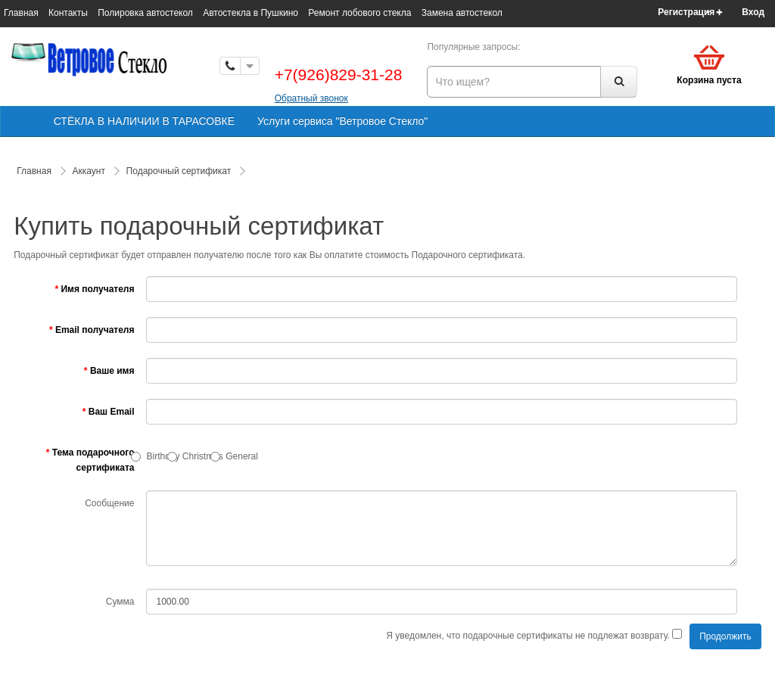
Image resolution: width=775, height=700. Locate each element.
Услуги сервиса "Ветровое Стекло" (342, 121)
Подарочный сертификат (179, 171)
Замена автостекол (462, 13)
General (242, 456)
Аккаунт (89, 171)
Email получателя (95, 330)
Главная (21, 13)
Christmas (203, 456)
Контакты (68, 13)
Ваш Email (112, 412)
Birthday (163, 456)
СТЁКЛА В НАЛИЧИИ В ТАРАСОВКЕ (144, 121)
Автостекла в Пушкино (251, 13)
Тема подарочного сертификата (93, 460)
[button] (758, 12)
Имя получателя (97, 289)
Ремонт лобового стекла (359, 13)
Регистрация (686, 12)
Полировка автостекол (145, 13)
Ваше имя (112, 371)
